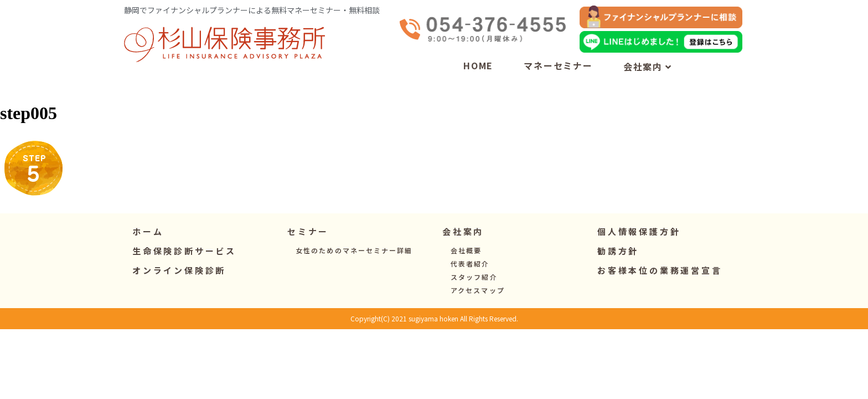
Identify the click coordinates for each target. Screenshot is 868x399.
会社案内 (648, 66)
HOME (478, 65)
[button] (308, 231)
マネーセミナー (558, 65)
